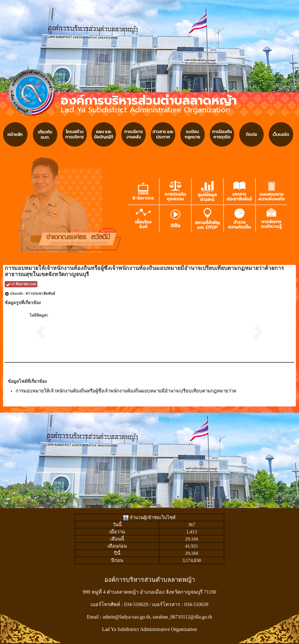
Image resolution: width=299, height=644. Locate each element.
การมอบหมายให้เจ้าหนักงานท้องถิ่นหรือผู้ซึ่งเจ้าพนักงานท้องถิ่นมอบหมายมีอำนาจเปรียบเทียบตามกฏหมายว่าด (126, 391)
